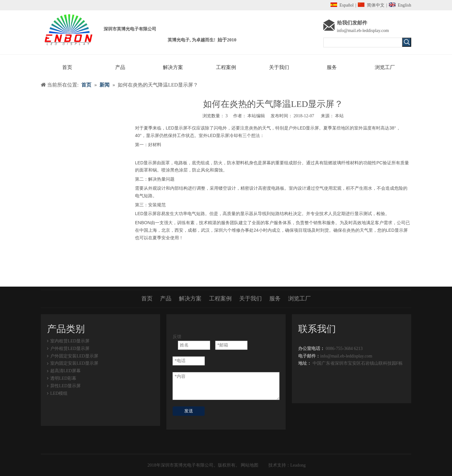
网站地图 (249, 465)
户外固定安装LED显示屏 (74, 356)
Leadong (298, 465)
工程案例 (220, 299)
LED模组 (59, 393)
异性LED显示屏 (65, 386)
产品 (166, 299)
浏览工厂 (299, 299)
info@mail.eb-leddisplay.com (363, 31)
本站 (339, 116)
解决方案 (190, 299)
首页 (147, 299)
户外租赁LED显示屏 (70, 349)
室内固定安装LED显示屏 (74, 363)
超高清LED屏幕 (65, 371)
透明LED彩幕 (63, 378)
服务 (275, 299)
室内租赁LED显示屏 (70, 341)
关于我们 (250, 299)
